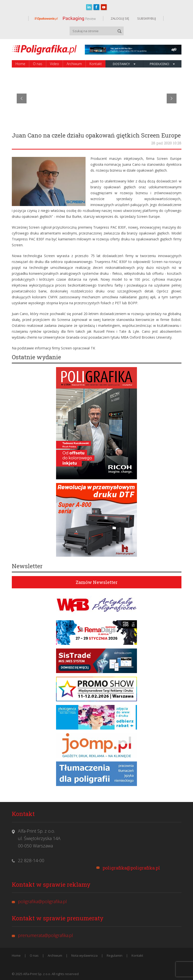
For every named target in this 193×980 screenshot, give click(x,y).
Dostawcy (124, 64)
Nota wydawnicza (84, 955)
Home (20, 64)
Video (54, 64)
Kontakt (96, 64)
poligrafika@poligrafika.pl (131, 868)
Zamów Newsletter (97, 582)
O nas (38, 64)
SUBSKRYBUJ (146, 18)
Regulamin (115, 955)
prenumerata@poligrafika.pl (45, 935)
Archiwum (74, 64)
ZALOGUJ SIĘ (120, 18)
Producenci (162, 64)
